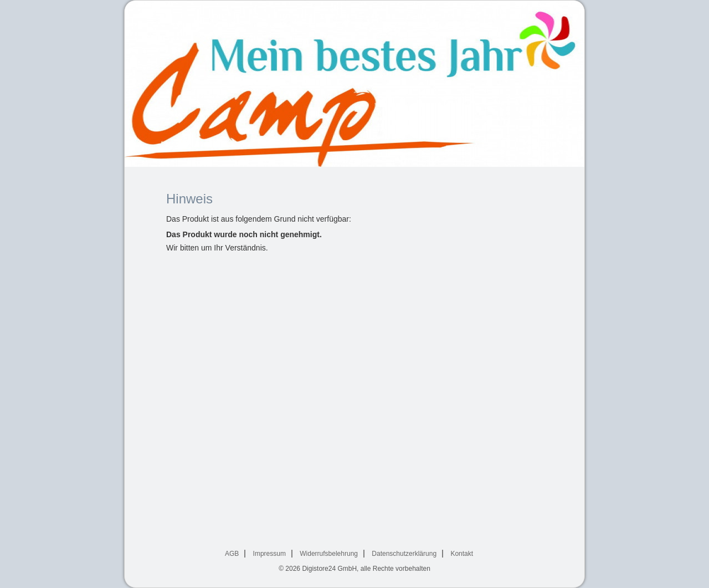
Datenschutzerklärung (404, 554)
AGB (232, 554)
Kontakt (462, 554)
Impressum (269, 554)
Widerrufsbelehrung (329, 554)
